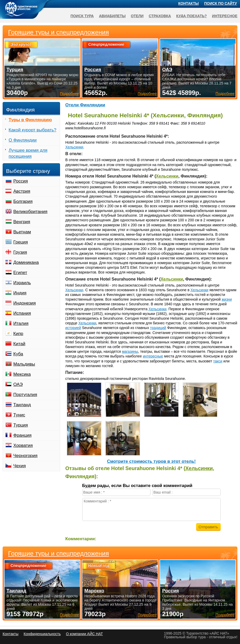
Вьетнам (22, 232)
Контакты (189, 3)
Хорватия (23, 445)
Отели (137, 16)
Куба (18, 354)
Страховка (160, 16)
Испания (22, 313)
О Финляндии (23, 140)
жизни (227, 299)
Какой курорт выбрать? (33, 130)
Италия (21, 323)
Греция (21, 242)
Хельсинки (74, 147)
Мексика (22, 374)
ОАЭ (18, 384)
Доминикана (26, 262)
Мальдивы (24, 364)
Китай (19, 344)
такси (218, 361)
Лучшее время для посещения (28, 153)
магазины (130, 351)
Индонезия (25, 303)
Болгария (23, 201)
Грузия (20, 252)
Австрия (22, 191)
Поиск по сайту (221, 3)
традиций (158, 328)
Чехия (20, 466)
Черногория (25, 456)
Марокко (94, 591)
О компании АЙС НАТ (84, 634)
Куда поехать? (192, 16)
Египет (20, 273)
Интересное (225, 16)
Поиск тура (82, 16)
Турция (21, 425)
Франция (22, 435)
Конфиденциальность (42, 634)
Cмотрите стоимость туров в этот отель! (151, 461)
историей (73, 328)
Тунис (19, 415)
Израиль (22, 283)
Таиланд (22, 405)
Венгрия (22, 222)
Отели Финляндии (85, 105)
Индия (20, 293)
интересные (153, 356)
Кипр (18, 334)
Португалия (25, 395)
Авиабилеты (112, 16)
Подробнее (69, 615)
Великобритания (30, 212)
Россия (21, 181)
